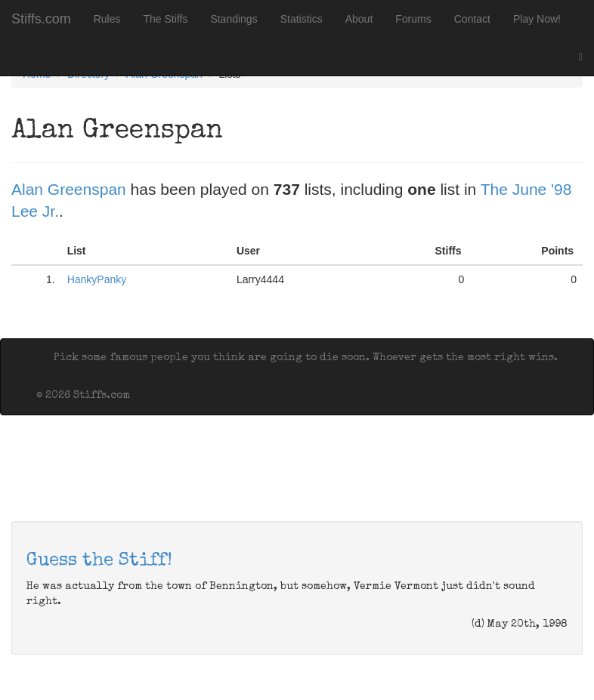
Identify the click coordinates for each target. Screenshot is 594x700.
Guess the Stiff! (99, 561)
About (359, 19)
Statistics (302, 19)
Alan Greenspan (69, 189)
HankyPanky (97, 279)
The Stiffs (166, 19)
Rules (107, 19)
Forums (413, 19)
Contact (472, 19)
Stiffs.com (41, 19)
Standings (234, 19)
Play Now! (537, 19)
